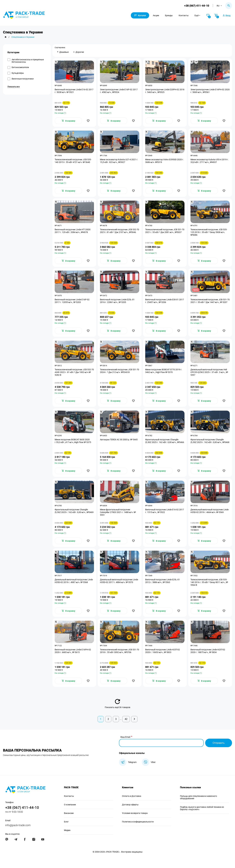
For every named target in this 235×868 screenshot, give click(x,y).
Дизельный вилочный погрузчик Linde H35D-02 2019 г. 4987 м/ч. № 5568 (74, 581)
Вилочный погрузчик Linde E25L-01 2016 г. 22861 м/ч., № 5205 (117, 301)
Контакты (184, 15)
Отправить (219, 743)
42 (126, 719)
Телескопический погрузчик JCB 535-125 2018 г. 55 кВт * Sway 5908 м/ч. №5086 (209, 232)
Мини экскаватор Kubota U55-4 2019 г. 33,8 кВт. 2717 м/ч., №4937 (210, 161)
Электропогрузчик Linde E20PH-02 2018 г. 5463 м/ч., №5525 (165, 91)
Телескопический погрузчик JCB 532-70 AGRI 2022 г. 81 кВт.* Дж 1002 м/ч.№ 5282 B (74, 372)
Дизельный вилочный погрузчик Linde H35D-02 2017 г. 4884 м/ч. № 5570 (119, 581)
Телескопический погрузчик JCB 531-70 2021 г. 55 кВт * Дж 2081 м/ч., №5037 (165, 231)
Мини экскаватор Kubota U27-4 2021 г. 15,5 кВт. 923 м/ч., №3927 (119, 161)
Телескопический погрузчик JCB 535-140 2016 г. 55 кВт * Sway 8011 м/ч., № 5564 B (209, 582)
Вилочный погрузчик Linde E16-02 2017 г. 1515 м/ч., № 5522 (165, 511)
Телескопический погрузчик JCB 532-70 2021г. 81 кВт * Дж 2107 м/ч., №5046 (120, 231)
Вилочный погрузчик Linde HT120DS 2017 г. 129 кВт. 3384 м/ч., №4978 (73, 231)
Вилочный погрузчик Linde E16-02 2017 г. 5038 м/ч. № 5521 (74, 91)
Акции (156, 15)
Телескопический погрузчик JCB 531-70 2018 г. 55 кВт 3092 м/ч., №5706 (120, 651)
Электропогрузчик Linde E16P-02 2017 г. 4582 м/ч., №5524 (119, 91)
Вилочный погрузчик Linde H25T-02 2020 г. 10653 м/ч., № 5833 (163, 651)
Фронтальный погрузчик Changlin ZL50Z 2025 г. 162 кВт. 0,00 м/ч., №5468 (210, 441)
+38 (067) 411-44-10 (197, 6)
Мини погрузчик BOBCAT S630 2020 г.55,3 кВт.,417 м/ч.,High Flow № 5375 (73, 441)
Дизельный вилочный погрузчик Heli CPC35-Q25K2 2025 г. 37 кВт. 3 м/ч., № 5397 (209, 372)
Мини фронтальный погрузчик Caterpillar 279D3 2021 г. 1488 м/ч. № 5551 (118, 512)
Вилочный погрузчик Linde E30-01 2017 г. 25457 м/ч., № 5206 (165, 301)
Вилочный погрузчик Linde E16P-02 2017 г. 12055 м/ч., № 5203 (72, 301)
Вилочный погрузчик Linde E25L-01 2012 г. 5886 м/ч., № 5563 (163, 581)
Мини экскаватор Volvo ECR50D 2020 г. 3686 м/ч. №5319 (164, 161)
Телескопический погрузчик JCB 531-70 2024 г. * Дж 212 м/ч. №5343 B (120, 371)
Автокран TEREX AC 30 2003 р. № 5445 (119, 440)
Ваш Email (125, 737)
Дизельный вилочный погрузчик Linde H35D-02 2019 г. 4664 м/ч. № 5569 (210, 511)
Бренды (169, 15)
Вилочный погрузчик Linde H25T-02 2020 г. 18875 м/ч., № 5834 (208, 651)
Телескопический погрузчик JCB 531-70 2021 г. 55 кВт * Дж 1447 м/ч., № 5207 (210, 301)
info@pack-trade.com (18, 825)
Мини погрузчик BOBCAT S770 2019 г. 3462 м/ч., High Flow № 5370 (164, 371)
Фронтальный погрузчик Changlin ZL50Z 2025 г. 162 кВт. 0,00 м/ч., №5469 (74, 511)
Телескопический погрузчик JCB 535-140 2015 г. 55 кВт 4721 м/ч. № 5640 (73, 161)
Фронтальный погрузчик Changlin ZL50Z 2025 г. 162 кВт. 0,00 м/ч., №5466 (165, 441)
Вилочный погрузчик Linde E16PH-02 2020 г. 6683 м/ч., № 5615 (73, 651)
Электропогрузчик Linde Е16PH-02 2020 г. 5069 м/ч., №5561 (210, 91)
